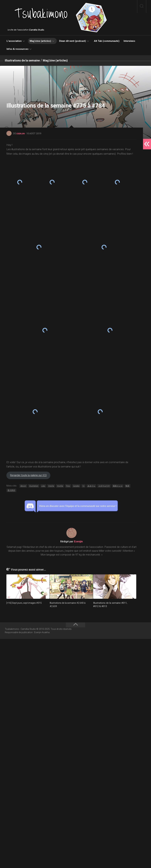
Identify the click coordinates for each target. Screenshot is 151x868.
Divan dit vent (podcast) (73, 41)
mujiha (60, 715)
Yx (83, 715)
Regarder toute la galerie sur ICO (33, 704)
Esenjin (21, 133)
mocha (51, 715)
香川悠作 (11, 720)
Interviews (129, 41)
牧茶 (127, 715)
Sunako (76, 715)
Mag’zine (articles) (40, 41)
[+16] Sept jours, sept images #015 (25, 832)
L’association (14, 41)
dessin (23, 715)
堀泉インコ (118, 715)
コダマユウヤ (104, 715)
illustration (34, 715)
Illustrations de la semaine (26, 60)
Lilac (43, 715)
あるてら (91, 715)
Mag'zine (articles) (65, 60)
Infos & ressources (17, 49)
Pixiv (68, 715)
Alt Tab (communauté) (107, 41)
